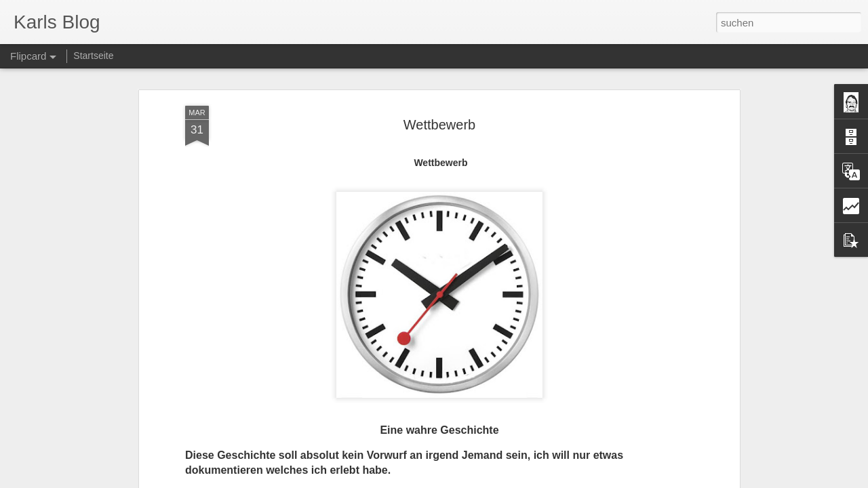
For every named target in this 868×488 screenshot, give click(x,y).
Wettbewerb (439, 125)
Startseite (93, 56)
